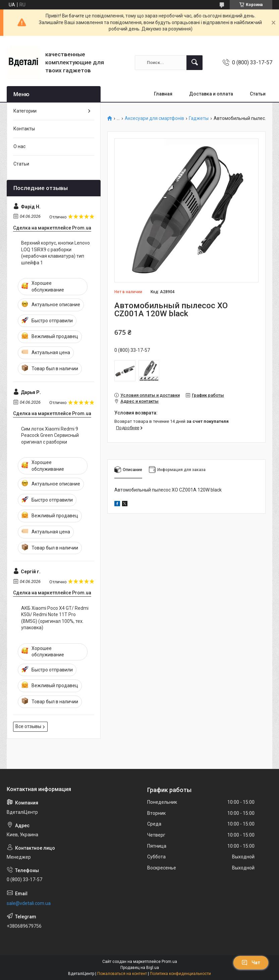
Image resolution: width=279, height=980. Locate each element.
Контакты (24, 129)
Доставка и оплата (211, 94)
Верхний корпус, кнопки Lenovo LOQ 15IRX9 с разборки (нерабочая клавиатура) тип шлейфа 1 (55, 253)
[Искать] (194, 63)
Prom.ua (169, 962)
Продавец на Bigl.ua (140, 968)
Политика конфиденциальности (180, 974)
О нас (19, 146)
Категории (25, 111)
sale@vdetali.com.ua (29, 903)
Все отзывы (28, 726)
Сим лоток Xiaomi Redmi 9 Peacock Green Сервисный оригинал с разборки (50, 435)
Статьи (258, 94)
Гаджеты (199, 118)
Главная (163, 94)
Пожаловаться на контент (122, 974)
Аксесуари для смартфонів (154, 118)
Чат (251, 963)
